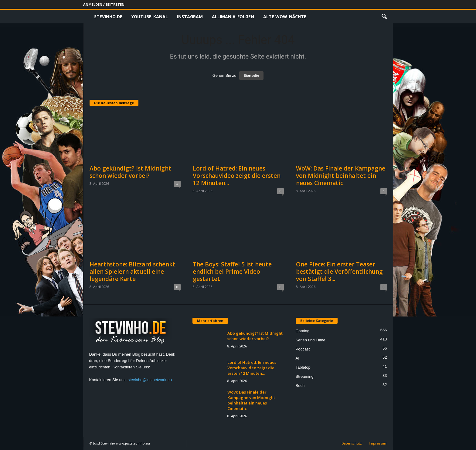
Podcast (303, 349)
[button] (384, 17)
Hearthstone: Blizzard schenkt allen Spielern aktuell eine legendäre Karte (132, 272)
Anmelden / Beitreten (104, 4)
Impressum (378, 443)
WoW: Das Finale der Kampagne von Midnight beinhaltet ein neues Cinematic (341, 176)
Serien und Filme (311, 340)
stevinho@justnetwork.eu (150, 380)
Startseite (251, 76)
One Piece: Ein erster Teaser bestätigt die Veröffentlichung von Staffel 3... (339, 272)
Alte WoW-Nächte (285, 17)
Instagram (190, 17)
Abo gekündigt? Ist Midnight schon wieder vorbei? (130, 172)
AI (297, 358)
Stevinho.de (108, 17)
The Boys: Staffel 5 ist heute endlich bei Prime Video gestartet (232, 272)
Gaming (303, 331)
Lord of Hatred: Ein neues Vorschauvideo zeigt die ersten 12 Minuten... (237, 176)
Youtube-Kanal (150, 17)
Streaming (305, 376)
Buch (300, 386)
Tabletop (303, 367)
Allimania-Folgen (233, 17)
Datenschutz (352, 443)
